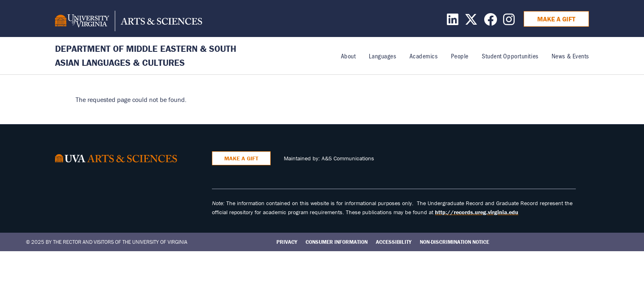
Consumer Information (337, 242)
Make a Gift (556, 19)
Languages (382, 56)
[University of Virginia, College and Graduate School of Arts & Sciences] (129, 22)
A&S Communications (348, 158)
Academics (424, 56)
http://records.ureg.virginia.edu (477, 212)
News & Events (570, 56)
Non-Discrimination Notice (454, 242)
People (460, 56)
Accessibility (394, 242)
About (348, 56)
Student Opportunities (510, 56)
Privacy (287, 242)
